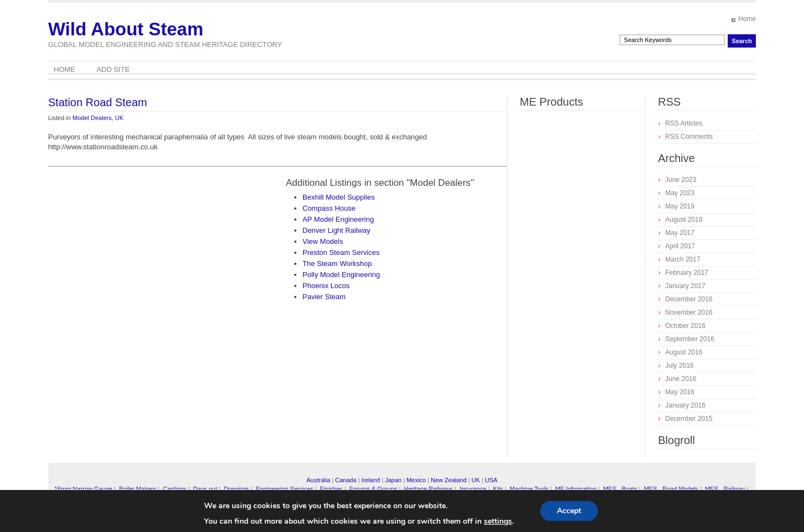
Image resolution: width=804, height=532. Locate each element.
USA (491, 480)
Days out (205, 489)
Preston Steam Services (341, 252)
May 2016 (680, 392)
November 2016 (689, 312)
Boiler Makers (137, 489)
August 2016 (684, 352)
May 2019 (680, 206)
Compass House (329, 208)
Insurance (473, 489)
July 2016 (679, 366)
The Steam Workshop (337, 264)
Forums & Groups (374, 489)
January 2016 (685, 405)
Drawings (237, 489)
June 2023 (681, 180)
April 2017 (680, 246)
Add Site (113, 69)
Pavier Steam (324, 297)
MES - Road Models (671, 489)
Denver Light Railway (336, 230)
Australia (318, 480)
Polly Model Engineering (341, 275)
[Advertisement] (141, 254)
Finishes (331, 489)
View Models (323, 241)
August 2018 (684, 220)
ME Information (576, 489)
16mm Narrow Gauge (83, 489)
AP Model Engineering (338, 219)
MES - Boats (620, 489)
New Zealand (449, 480)
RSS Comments (689, 137)
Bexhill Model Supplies (339, 197)
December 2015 (689, 419)
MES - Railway (725, 489)
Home (747, 19)
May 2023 (680, 193)
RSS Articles (684, 123)
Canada (346, 480)
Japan (393, 480)
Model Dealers (92, 118)
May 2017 (680, 233)
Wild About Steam (126, 29)
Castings (174, 489)
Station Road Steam (98, 102)
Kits (498, 489)
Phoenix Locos (326, 286)
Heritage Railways (428, 489)
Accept (569, 511)
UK (119, 118)
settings (498, 521)
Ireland (371, 480)
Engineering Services (285, 489)
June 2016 (681, 379)
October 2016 (685, 326)
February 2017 (687, 273)
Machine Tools (529, 489)
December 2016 (689, 299)
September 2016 (690, 339)
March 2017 (683, 259)
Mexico (416, 480)
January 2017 (685, 286)
